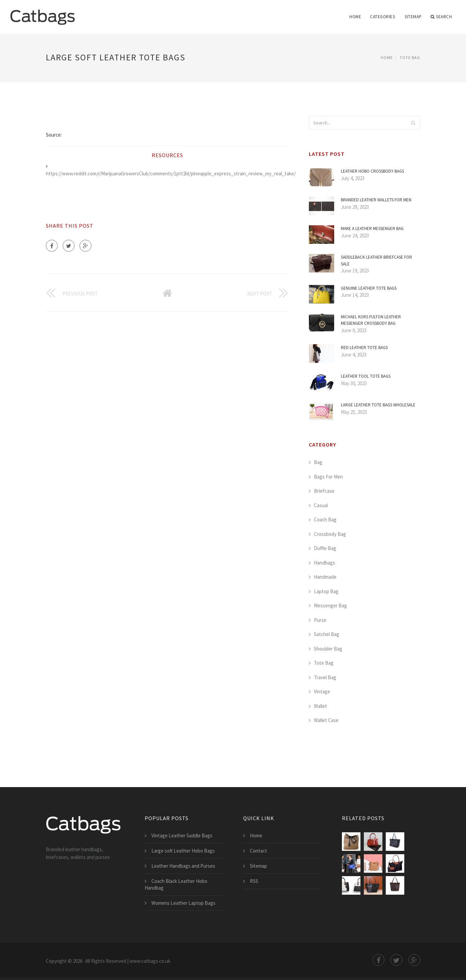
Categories (382, 17)
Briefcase (324, 491)
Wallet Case (326, 720)
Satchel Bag (327, 634)
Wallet (321, 706)
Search (441, 17)
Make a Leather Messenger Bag (372, 228)
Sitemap (413, 17)
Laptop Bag (326, 591)
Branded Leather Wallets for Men (376, 200)
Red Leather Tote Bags (364, 348)
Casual (321, 505)
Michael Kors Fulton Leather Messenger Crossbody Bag (371, 320)
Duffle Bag (325, 548)
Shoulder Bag (328, 649)
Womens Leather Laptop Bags (183, 903)
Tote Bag (410, 57)
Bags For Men (328, 477)
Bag (318, 462)
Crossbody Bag (330, 534)
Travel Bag (325, 677)
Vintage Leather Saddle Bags (182, 835)
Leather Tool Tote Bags (366, 376)
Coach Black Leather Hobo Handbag (176, 884)
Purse (320, 620)
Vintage (322, 691)
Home (355, 17)
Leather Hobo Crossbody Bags (372, 171)
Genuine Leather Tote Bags (369, 288)
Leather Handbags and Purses (183, 866)
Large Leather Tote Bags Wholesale (378, 405)
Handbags (325, 563)
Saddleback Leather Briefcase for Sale (376, 261)
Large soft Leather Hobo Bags (183, 851)
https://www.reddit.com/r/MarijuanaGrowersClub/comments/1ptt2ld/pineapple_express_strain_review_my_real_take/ (171, 174)
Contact (258, 851)
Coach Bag (325, 520)
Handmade (325, 577)
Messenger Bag (330, 606)
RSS (254, 881)
